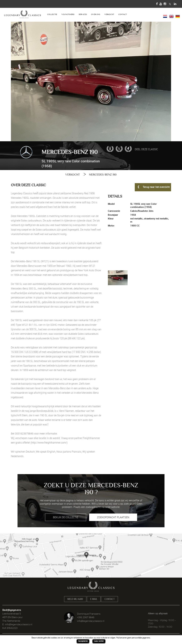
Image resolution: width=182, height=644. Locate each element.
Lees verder (99, 641)
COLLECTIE (52, 14)
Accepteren (83, 641)
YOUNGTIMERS (68, 14)
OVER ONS (96, 14)
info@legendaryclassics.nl (19, 624)
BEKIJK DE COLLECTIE (66, 517)
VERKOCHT (109, 14)
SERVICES (83, 14)
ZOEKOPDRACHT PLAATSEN (113, 517)
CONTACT (123, 14)
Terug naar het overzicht (153, 187)
